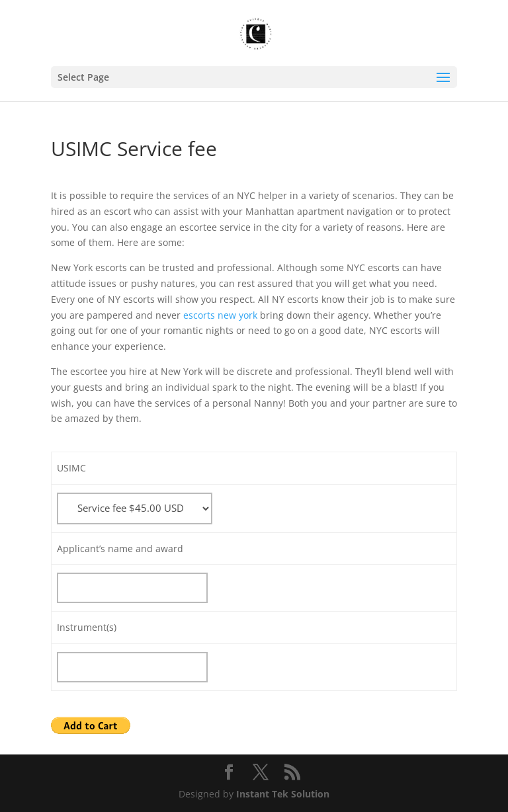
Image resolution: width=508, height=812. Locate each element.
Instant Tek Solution (283, 794)
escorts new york (220, 315)
